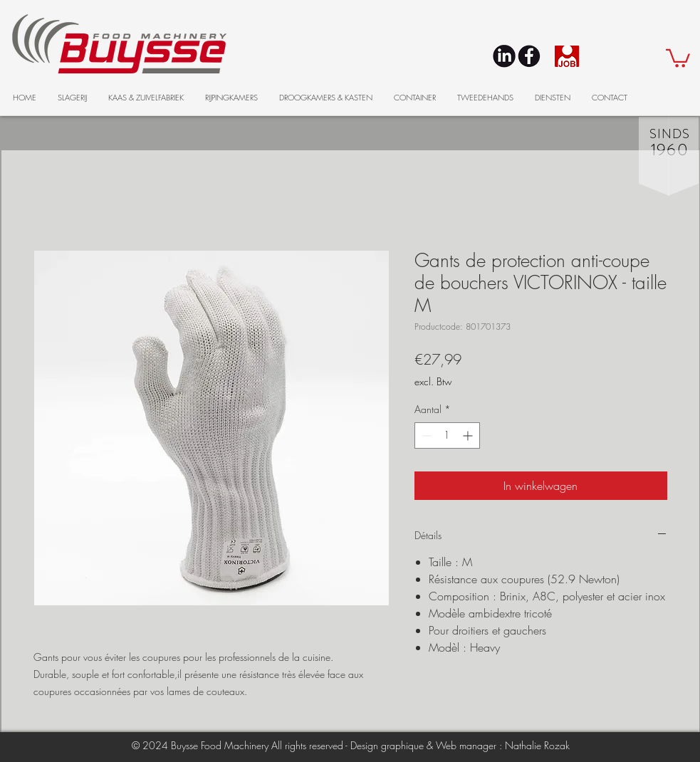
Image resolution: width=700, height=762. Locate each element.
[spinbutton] (447, 435)
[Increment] (469, 435)
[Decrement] (425, 435)
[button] (678, 57)
